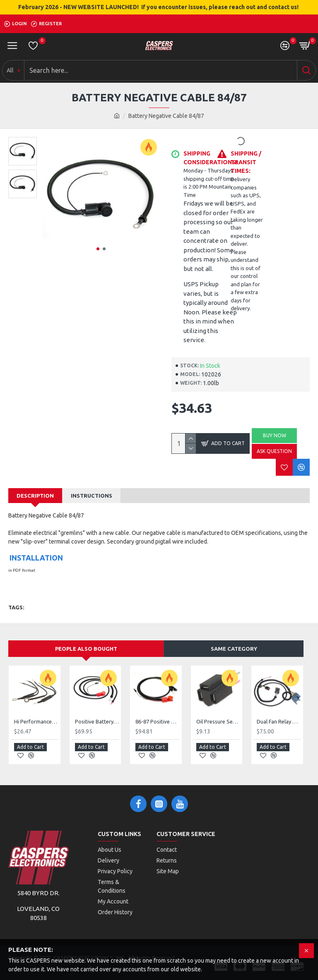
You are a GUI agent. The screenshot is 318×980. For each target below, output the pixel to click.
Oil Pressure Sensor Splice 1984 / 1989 (218, 722)
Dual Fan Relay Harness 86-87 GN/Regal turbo (279, 722)
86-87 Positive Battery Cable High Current (158, 722)
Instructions (92, 496)
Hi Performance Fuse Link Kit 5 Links (36, 722)
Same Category (234, 649)
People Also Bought (86, 649)
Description (35, 496)
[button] (98, 249)
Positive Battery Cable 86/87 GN (97, 722)
